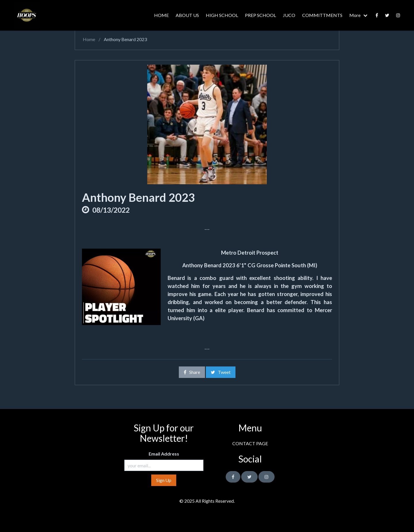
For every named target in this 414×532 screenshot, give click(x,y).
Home (89, 39)
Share (192, 372)
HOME (161, 15)
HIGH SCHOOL (222, 15)
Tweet (221, 372)
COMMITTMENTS (322, 15)
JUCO (289, 15)
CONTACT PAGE (250, 443)
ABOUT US (187, 15)
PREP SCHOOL (260, 15)
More (355, 15)
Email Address (164, 454)
